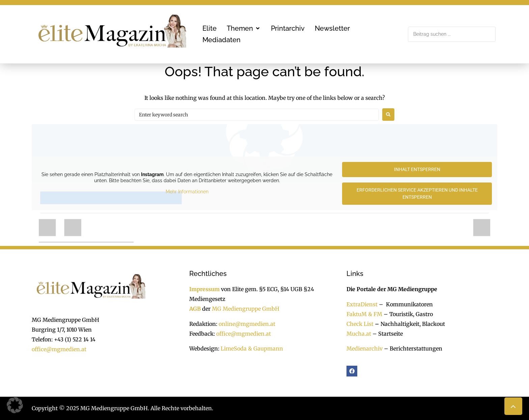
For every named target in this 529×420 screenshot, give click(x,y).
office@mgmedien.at (59, 349)
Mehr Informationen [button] (187, 192)
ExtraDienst (362, 304)
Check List (360, 324)
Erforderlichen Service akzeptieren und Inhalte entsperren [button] (417, 193)
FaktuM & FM (364, 314)
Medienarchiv (365, 348)
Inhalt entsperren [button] (417, 169)
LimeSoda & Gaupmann (252, 348)
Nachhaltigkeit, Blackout (409, 324)
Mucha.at (359, 334)
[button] (244, 28)
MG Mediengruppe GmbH (246, 309)
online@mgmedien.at (247, 324)
